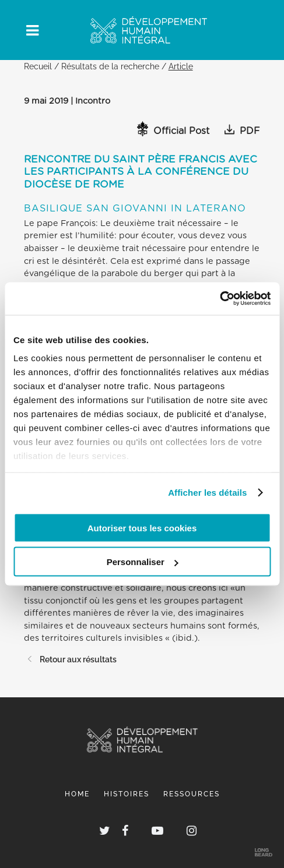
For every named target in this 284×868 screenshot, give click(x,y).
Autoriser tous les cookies (142, 527)
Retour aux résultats (70, 659)
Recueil (38, 66)
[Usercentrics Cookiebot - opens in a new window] (220, 299)
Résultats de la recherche (110, 66)
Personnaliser (143, 562)
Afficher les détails (207, 493)
